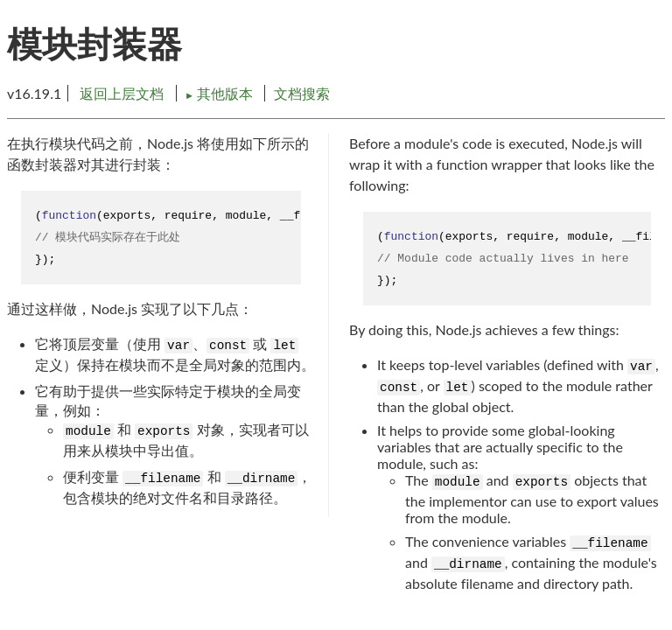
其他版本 (220, 93)
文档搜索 (302, 93)
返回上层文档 (122, 93)
